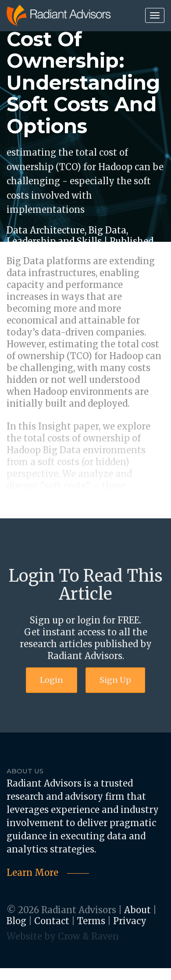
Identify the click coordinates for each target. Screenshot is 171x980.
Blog (16, 921)
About (137, 910)
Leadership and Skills (54, 241)
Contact (52, 921)
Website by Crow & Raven (63, 936)
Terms (91, 921)
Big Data (107, 230)
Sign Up (115, 680)
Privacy (130, 921)
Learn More (32, 873)
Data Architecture (46, 230)
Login (52, 680)
